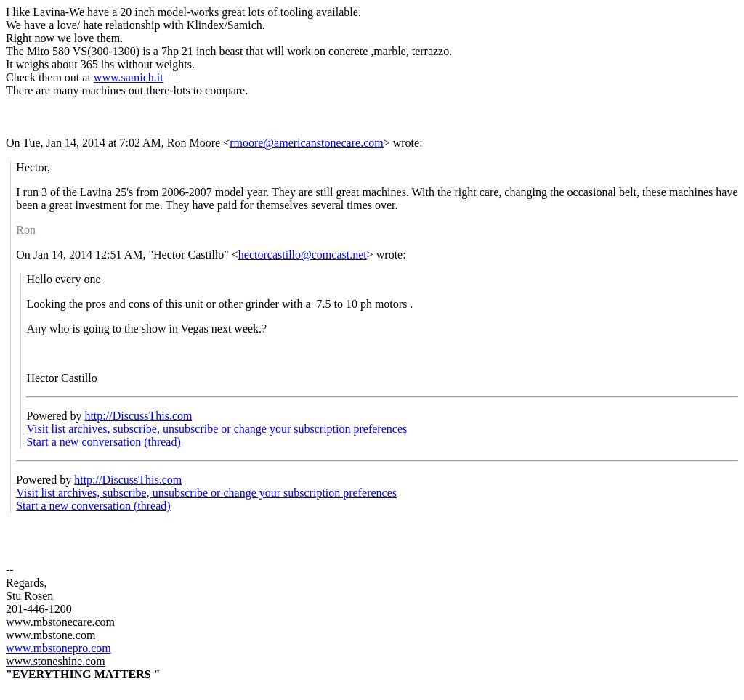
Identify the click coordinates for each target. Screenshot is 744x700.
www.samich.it (129, 77)
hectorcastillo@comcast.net (303, 255)
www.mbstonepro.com (58, 648)
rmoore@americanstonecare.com (307, 143)
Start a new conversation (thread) (103, 442)
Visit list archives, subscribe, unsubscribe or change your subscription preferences (217, 429)
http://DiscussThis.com (138, 416)
